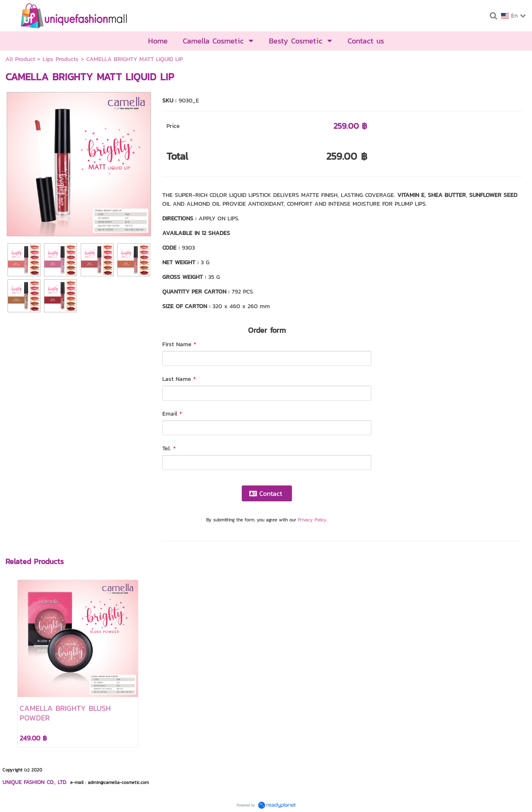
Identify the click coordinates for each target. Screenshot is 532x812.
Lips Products (61, 59)
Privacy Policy (312, 520)
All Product (20, 59)
